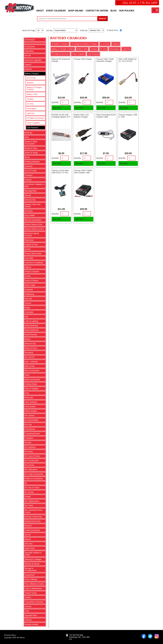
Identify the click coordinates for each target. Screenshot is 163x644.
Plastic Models (31, 411)
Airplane (30, 83)
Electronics (29, 240)
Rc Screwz (29, 492)
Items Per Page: (29, 30)
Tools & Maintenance (34, 588)
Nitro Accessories (32, 371)
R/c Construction (32, 461)
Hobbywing (29, 294)
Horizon (28, 303)
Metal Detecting (31, 326)
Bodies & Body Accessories (31, 143)
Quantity (55, 102)
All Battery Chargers (60, 44)
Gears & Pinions (32, 281)
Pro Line (28, 425)
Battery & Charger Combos (34, 88)
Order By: (84, 30)
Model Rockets (31, 335)
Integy (27, 308)
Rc (26, 483)
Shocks (28, 539)
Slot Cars (29, 544)
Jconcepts (29, 312)
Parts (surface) (31, 402)
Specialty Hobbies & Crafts (33, 554)
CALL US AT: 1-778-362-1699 (140, 3)
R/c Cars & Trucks (32, 456)
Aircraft (28, 56)
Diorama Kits (30, 200)
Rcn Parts (29, 506)
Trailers (28, 597)
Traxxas (28, 606)
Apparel (28, 65)
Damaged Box (31, 191)
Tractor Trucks (31, 593)
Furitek (28, 276)
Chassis (28, 180)
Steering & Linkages (33, 559)
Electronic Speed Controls (32, 235)
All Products (30, 40)
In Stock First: (112, 30)
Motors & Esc (30, 344)
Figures (28, 267)
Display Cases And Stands (33, 205)
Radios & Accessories (34, 479)
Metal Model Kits (32, 330)
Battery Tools (32, 94)
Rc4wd (28, 497)
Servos (28, 535)
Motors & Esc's (31, 348)
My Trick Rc (30, 357)
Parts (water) (30, 407)
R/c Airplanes (30, 447)
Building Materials (32, 162)
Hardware (29, 290)
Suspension (30, 575)
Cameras (29, 166)
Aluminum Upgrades (33, 60)
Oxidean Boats (31, 384)
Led (26, 317)
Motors (28, 339)
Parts (27, 393)
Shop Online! (76, 11)
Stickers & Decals (32, 564)
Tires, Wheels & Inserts (34, 584)
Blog (113, 11)
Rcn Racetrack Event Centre (34, 511)
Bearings (29, 133)
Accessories (30, 47)
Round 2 (28, 526)
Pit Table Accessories (35, 118)
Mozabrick (29, 353)
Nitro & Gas (30, 366)
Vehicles (28, 620)
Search (103, 18)
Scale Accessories (32, 530)
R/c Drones (30, 465)
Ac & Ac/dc (31, 78)
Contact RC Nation (97, 11)
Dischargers (32, 109)
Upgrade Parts (31, 615)
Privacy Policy (10, 635)
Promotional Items (32, 434)
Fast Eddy (29, 258)
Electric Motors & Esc (34, 224)
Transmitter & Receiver (34, 602)
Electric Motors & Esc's (34, 229)
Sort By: (50, 30)
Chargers (29, 175)
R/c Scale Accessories (34, 474)
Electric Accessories (33, 220)
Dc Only (30, 104)
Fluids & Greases (32, 272)
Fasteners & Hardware (34, 263)
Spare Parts (30, 548)
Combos (30, 99)
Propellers (29, 438)
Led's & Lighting (31, 321)
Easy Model (30, 215)
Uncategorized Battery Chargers (84, 44)
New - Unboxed (31, 362)
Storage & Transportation (31, 569)
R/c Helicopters (31, 470)
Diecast (28, 195)
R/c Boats (29, 452)
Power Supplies (33, 123)
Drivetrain (29, 211)
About (40, 11)
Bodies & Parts (31, 148)
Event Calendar (56, 11)
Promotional (30, 429)
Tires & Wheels (31, 579)
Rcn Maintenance (32, 501)
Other (27, 375)
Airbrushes (29, 51)
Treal (27, 611)
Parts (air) (29, 398)
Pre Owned (30, 416)
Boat (27, 137)
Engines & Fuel (31, 245)
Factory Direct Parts (33, 254)
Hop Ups (28, 299)
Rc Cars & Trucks (32, 488)
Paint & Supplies (32, 389)
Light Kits (31, 113)
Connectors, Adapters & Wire (35, 185)
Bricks (27, 157)
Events (28, 249)
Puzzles (28, 443)
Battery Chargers (32, 74)
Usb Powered (32, 128)
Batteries (29, 69)
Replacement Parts (33, 521)
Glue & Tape (30, 285)
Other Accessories (32, 380)
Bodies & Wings (31, 153)
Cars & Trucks (31, 171)
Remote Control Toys (34, 517)
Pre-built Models (32, 420)
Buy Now (57, 108)
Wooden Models (32, 624)
